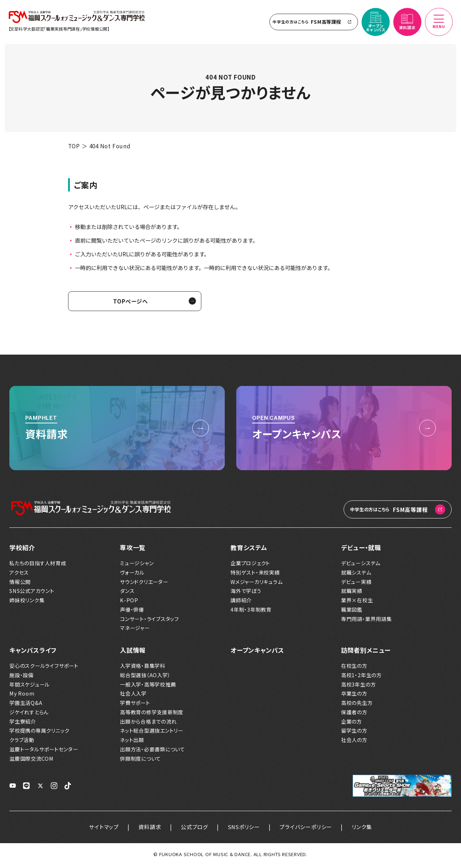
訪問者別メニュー (366, 653)
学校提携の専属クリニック (39, 734)
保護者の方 (354, 715)
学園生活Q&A (26, 706)
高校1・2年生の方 (361, 678)
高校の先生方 (357, 706)
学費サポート (135, 706)
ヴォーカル (132, 575)
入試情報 (133, 653)
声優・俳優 (132, 613)
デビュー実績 (356, 585)
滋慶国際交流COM (32, 762)
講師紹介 (241, 603)
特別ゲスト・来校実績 (255, 575)
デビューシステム (361, 566)
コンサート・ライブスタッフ (149, 622)
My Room (22, 697)
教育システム (249, 550)
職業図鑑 (352, 613)
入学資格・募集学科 (143, 669)
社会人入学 (133, 697)
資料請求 (149, 830)
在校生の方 (354, 669)
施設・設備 (21, 678)
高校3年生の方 (358, 687)
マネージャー (135, 631)
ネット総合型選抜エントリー (152, 734)
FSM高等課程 (312, 23)
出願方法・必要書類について (153, 752)
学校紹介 (22, 550)
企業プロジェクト (250, 566)
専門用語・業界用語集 (366, 622)
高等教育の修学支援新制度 (152, 715)
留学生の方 (354, 734)
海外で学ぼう (246, 594)
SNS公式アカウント (32, 594)
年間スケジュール (30, 687)
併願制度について (140, 762)
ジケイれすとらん (29, 715)
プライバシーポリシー (306, 830)
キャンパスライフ (33, 653)
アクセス (19, 575)
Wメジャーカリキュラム (256, 585)
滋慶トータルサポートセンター (44, 752)
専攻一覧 (133, 550)
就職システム (356, 575)
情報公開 (20, 585)
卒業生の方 (354, 697)
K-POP (129, 603)
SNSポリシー (244, 830)
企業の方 (352, 725)
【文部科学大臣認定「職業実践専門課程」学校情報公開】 (60, 30)
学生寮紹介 (23, 725)
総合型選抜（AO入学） (145, 678)
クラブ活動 (22, 743)
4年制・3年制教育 (251, 613)
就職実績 (352, 594)
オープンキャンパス (257, 653)
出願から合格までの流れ (148, 725)
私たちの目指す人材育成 (38, 566)
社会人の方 (354, 743)
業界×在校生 (357, 603)
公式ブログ (194, 830)
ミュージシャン (137, 566)
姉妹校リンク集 (27, 603)
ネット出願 (132, 743)
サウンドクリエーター (144, 585)
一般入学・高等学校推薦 (148, 687)
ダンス (127, 594)
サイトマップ (104, 830)
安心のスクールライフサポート (44, 669)
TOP (74, 149)
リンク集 (362, 830)
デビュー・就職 (361, 550)
